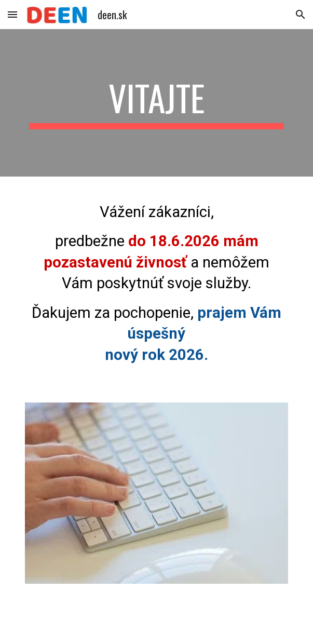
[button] (12, 14)
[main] (156, 103)
